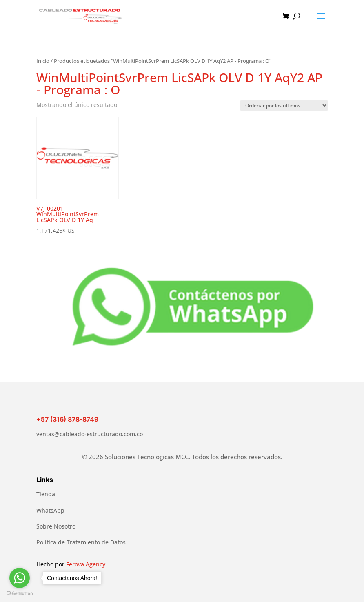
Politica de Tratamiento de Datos (81, 542)
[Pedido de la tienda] (284, 106)
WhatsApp (50, 510)
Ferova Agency (86, 564)
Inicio (43, 61)
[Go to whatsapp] (20, 578)
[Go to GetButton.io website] (20, 594)
